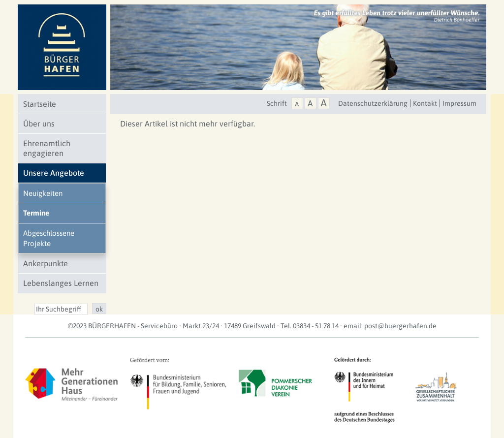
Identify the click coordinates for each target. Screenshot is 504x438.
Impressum (459, 103)
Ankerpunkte (46, 263)
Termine (36, 213)
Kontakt (425, 103)
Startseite (40, 104)
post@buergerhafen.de (400, 326)
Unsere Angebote (54, 173)
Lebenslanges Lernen (61, 283)
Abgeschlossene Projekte (49, 238)
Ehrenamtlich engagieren (47, 148)
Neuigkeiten (43, 193)
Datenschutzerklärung (373, 103)
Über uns (39, 124)
